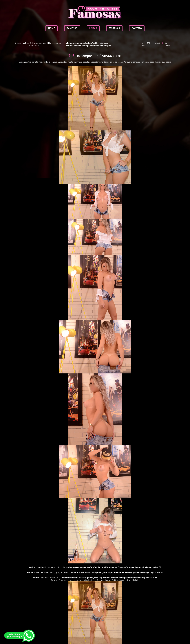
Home (51, 28)
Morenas (114, 28)
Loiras (93, 28)
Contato (137, 28)
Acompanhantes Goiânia (108, 580)
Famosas (72, 28)
